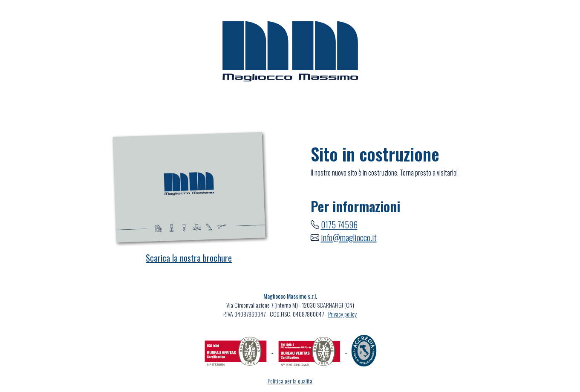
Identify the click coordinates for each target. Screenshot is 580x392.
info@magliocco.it (349, 237)
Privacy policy (342, 314)
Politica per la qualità (290, 381)
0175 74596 (339, 225)
